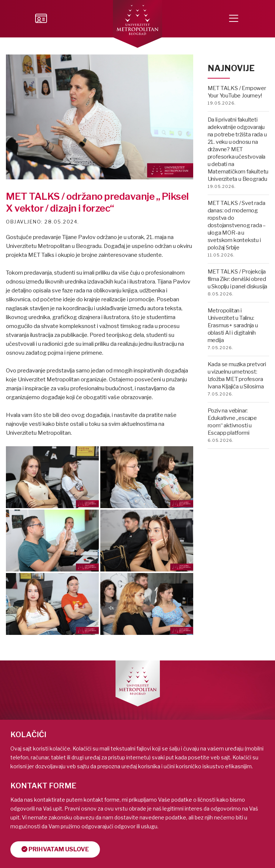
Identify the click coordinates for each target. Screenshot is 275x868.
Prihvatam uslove (55, 849)
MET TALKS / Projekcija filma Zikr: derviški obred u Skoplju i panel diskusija (238, 279)
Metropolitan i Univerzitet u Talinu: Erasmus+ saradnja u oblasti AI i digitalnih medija (233, 325)
